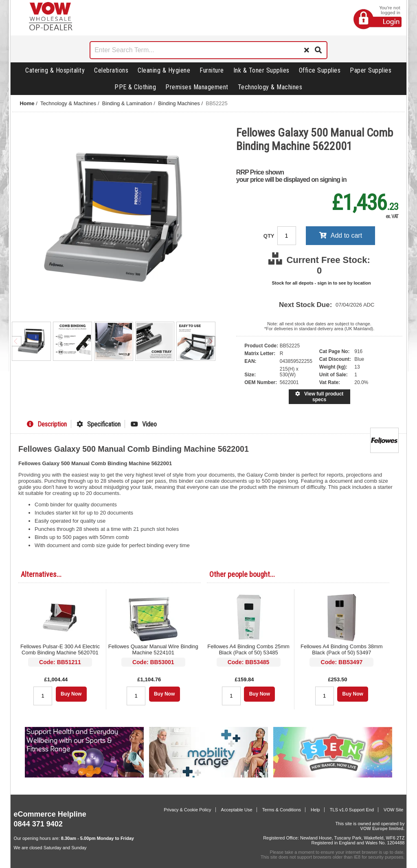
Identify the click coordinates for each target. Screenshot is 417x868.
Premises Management (197, 87)
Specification (99, 424)
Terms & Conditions (282, 810)
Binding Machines (179, 103)
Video (144, 424)
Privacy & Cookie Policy (187, 810)
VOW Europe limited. (383, 828)
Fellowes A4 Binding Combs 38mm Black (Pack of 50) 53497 (342, 649)
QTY (270, 236)
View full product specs (319, 397)
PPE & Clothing (135, 87)
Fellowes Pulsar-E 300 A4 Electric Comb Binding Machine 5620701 (60, 649)
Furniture (212, 70)
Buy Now (71, 694)
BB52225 (217, 103)
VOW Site (393, 810)
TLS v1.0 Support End (352, 810)
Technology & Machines (270, 87)
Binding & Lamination (127, 103)
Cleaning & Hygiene (164, 70)
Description (47, 424)
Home (27, 103)
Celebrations (111, 70)
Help (315, 810)
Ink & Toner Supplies (261, 70)
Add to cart (341, 235)
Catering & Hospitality (55, 70)
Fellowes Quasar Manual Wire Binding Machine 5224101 (153, 649)
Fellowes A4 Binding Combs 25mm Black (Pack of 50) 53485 (248, 649)
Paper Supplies (371, 70)
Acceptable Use (237, 810)
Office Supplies (320, 70)
